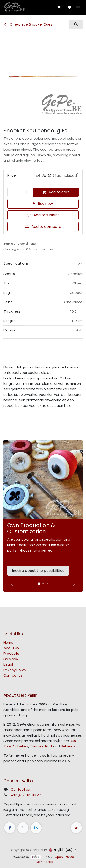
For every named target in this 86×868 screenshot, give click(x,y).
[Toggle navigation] (78, 7)
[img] (74, 584)
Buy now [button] (43, 204)
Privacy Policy (15, 670)
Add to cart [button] (56, 192)
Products (11, 654)
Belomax (68, 746)
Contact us (13, 675)
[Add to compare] (43, 227)
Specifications (16, 263)
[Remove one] (11, 192)
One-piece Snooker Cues (28, 24)
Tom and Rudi (41, 746)
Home (8, 643)
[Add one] (27, 192)
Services (11, 659)
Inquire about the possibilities (38, 571)
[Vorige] (12, 584)
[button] (76, 24)
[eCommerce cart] (58, 8)
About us (11, 648)
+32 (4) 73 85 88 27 (26, 795)
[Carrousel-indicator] (43, 584)
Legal (8, 664)
